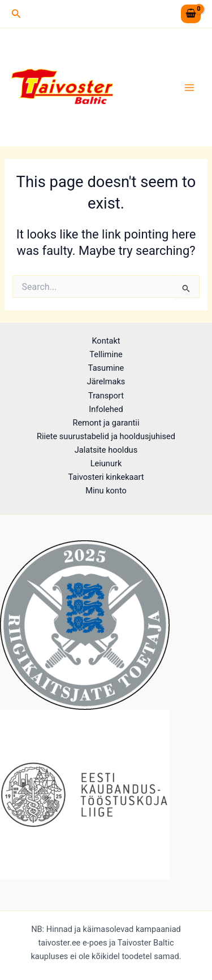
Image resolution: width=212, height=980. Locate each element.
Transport (106, 396)
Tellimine (106, 354)
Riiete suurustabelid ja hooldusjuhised (106, 436)
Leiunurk (106, 463)
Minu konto (106, 491)
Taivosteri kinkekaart (106, 477)
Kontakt (106, 341)
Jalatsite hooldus (106, 450)
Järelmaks (106, 381)
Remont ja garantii (106, 423)
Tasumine (106, 368)
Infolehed (106, 409)
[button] (16, 14)
